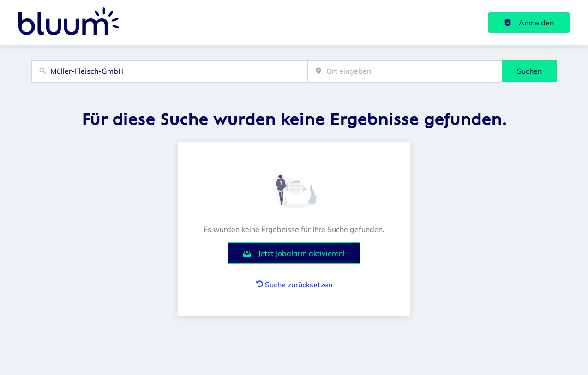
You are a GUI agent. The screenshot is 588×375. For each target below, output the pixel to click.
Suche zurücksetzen (294, 285)
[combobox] (169, 71)
